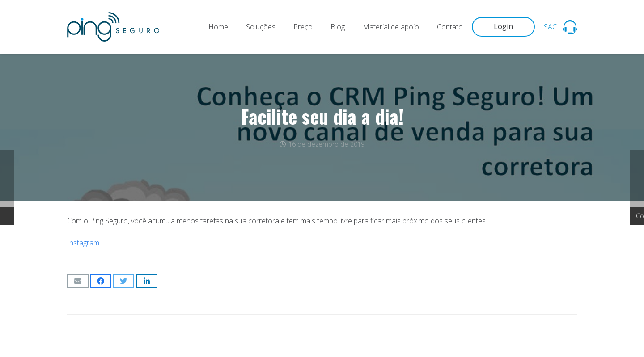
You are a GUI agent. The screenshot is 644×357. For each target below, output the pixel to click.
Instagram (83, 243)
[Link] (113, 27)
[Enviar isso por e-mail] (78, 281)
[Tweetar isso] (123, 281)
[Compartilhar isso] (101, 281)
